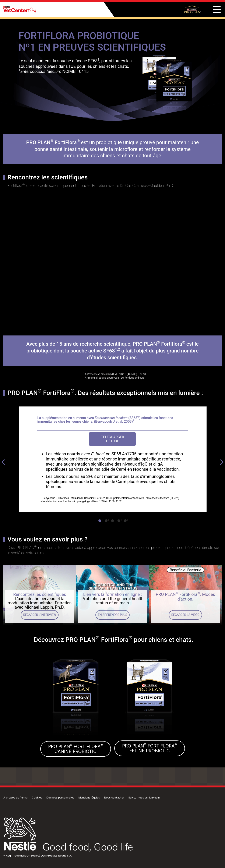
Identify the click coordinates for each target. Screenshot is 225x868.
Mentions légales (89, 798)
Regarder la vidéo (185, 615)
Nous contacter (114, 798)
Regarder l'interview (40, 615)
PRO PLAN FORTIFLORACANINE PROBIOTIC (75, 749)
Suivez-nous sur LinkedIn (144, 798)
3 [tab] (114, 520)
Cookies (37, 798)
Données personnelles (60, 798)
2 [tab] (108, 520)
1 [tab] (101, 520)
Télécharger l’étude (112, 439)
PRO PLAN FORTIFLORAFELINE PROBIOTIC (150, 748)
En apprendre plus (113, 615)
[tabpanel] (113, 459)
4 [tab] (120, 520)
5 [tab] (127, 520)
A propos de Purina (15, 798)
